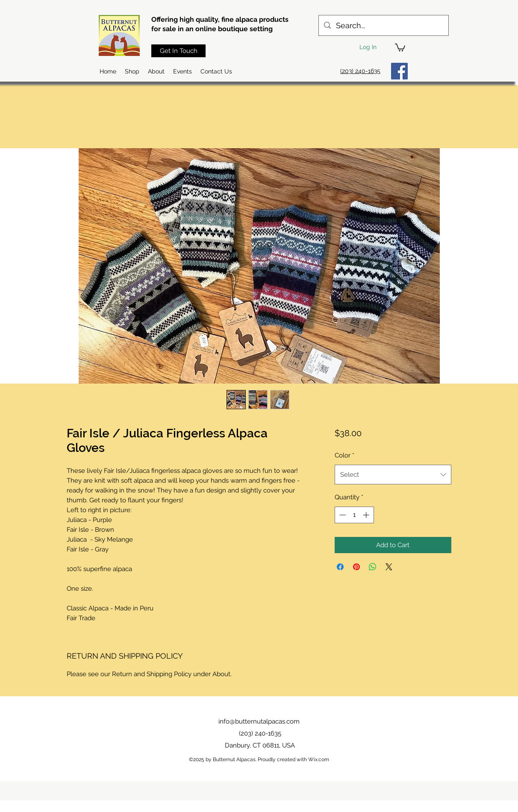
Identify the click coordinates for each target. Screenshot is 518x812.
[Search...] (383, 26)
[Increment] (367, 515)
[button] (400, 47)
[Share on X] (389, 567)
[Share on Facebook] (340, 567)
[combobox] (393, 475)
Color (344, 455)
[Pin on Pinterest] (356, 567)
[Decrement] (342, 515)
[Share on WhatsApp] (373, 567)
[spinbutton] (354, 515)
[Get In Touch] (178, 51)
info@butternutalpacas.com (259, 721)
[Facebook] (399, 71)
